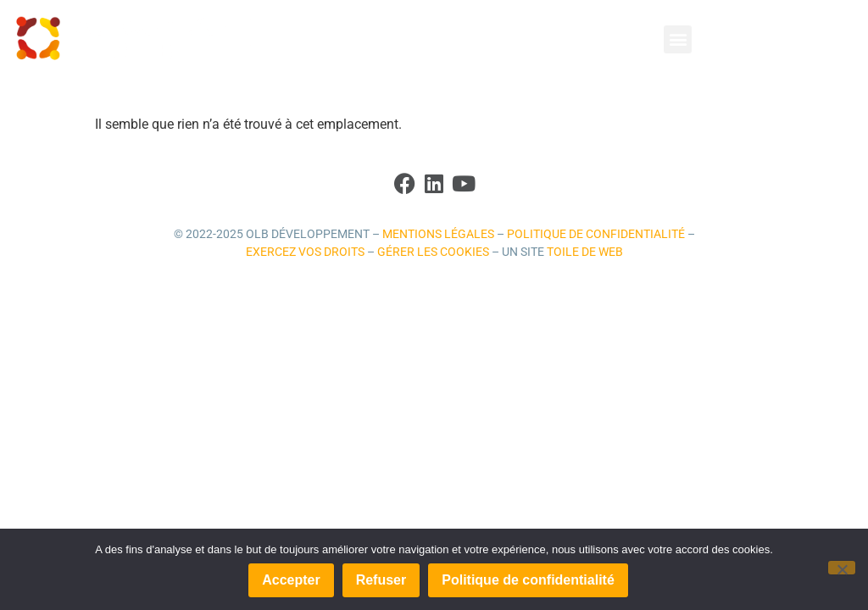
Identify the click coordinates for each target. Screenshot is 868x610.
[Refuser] (842, 568)
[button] (678, 39)
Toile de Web (585, 252)
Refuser (381, 580)
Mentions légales (438, 234)
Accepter (291, 580)
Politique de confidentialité (596, 234)
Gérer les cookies (433, 252)
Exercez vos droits (305, 252)
